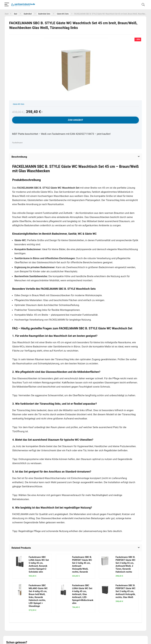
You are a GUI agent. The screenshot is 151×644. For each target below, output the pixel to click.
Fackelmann (17, 143)
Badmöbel (28, 14)
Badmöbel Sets (44, 14)
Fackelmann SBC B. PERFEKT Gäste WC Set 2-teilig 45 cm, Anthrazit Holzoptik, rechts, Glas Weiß (125, 591)
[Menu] (7, 5)
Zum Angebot (75, 120)
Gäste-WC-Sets (63, 14)
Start (7, 14)
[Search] (143, 5)
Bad (16, 14)
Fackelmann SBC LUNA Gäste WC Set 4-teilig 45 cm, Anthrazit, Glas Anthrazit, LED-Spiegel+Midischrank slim (83, 594)
